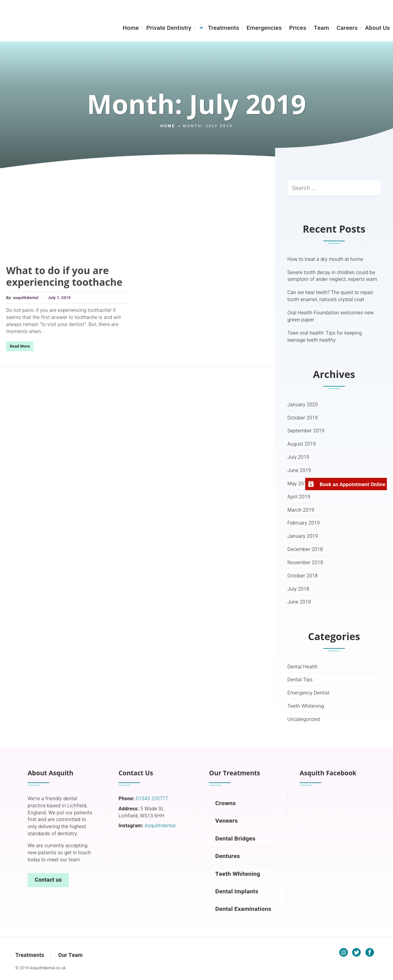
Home (131, 28)
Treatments (223, 28)
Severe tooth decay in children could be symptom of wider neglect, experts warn (332, 276)
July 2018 (298, 589)
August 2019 (302, 444)
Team (321, 28)
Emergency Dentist (309, 693)
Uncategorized (304, 720)
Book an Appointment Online (352, 485)
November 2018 (305, 563)
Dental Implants (237, 891)
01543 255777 (51, 7)
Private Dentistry (169, 28)
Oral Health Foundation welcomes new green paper (331, 317)
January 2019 (303, 536)
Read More (20, 346)
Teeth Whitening (306, 706)
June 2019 (299, 471)
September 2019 (306, 431)
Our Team (70, 955)
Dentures (228, 856)
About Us (377, 28)
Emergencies (264, 28)
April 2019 (299, 497)
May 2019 (298, 484)
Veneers (226, 821)
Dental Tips (300, 680)
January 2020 (303, 405)
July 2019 (298, 457)
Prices (298, 28)
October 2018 (303, 576)
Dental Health (303, 667)
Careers (347, 28)
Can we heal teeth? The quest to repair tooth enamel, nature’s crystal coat (330, 296)
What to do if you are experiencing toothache (64, 276)
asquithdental (26, 298)
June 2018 (299, 602)
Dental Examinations (243, 909)
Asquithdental (160, 826)
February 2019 (304, 523)
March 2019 (301, 510)
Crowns (226, 803)
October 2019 (303, 418)
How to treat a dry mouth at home (325, 260)
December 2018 (305, 550)
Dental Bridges (235, 839)
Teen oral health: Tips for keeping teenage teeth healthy (325, 337)
